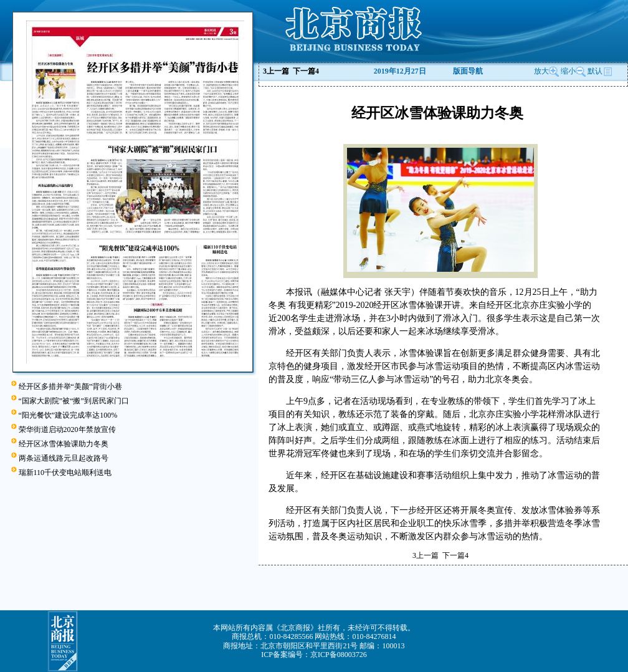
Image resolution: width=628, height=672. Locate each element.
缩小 (568, 71)
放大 (546, 71)
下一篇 (306, 71)
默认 (600, 71)
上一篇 (276, 71)
